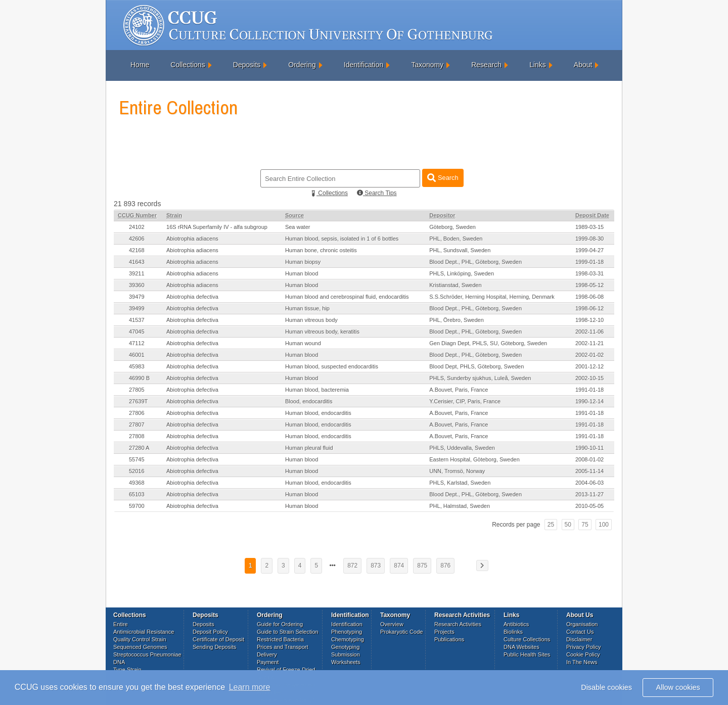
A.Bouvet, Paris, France (459, 390)
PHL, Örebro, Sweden (457, 320)
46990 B (139, 378)
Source (294, 215)
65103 (137, 494)
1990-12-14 (589, 401)
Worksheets (346, 662)
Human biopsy (303, 262)
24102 (137, 227)
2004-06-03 (589, 483)
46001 (137, 355)
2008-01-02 (589, 459)
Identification (364, 65)
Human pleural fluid (309, 448)
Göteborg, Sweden (452, 227)
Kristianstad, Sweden (455, 285)
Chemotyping (348, 639)
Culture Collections (527, 639)
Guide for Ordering (280, 624)
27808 (137, 436)
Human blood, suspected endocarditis (332, 366)
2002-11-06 (589, 332)
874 (399, 566)
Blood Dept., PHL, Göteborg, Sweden (475, 262)
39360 (137, 285)
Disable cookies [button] (606, 687)
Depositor (442, 215)
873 (376, 566)
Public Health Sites (527, 654)
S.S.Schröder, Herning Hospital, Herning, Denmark (492, 297)
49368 (137, 483)
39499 (137, 308)
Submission (346, 654)
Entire (121, 624)
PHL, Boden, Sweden (456, 239)
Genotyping (345, 647)
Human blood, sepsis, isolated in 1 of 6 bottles (342, 239)
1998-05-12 (589, 285)
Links (538, 65)
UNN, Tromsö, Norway (457, 471)
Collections (188, 65)
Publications (449, 639)
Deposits (247, 65)
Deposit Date (592, 215)
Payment (268, 662)
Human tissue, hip (307, 308)
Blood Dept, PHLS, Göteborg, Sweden (476, 366)
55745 (137, 459)
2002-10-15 (589, 378)
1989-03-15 (589, 227)
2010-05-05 (589, 506)
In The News (582, 662)
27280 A (139, 448)
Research (486, 65)
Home (140, 65)
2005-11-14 (589, 471)
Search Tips (377, 193)
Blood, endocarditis (309, 401)
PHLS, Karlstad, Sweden (460, 483)
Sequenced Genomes (140, 647)
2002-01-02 (589, 355)
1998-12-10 (589, 320)
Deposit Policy (210, 632)
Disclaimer (579, 639)
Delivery (267, 654)
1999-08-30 (589, 239)
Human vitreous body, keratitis (322, 332)
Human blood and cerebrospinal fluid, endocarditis (347, 297)
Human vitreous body (311, 320)
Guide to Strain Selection (288, 632)
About (583, 65)
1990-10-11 (589, 448)
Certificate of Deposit (218, 639)
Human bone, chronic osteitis (321, 250)
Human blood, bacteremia (317, 390)
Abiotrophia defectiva (192, 297)
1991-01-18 (589, 390)
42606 (137, 239)
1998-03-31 (589, 273)
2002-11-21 (589, 343)
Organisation (582, 624)
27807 (137, 425)
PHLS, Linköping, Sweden (462, 273)
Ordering (302, 65)
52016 (137, 471)
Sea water (298, 227)
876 (445, 566)
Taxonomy (427, 65)
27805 (137, 390)
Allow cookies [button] (678, 687)
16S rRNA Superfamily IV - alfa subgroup (217, 227)
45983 (137, 366)
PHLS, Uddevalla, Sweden (462, 448)
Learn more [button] (250, 687)
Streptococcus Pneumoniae (147, 654)
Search (443, 178)
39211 (137, 273)
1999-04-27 (589, 250)
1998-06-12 (589, 308)
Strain (174, 215)
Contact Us (580, 632)
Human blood (302, 273)
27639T (138, 401)
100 (604, 525)
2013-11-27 (589, 494)
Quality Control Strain (140, 639)
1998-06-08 (589, 297)
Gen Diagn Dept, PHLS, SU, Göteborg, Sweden (488, 343)
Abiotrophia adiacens (192, 239)
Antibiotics (516, 624)
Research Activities (458, 624)
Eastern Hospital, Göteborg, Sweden (474, 459)
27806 (137, 413)
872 (352, 566)
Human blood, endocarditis (318, 413)
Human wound (303, 343)
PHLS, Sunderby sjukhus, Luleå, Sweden (480, 378)
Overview (392, 624)
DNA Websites (521, 647)
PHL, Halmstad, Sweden (460, 506)
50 (568, 525)
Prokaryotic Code (401, 632)
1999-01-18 (589, 262)
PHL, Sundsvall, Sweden (460, 250)
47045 (137, 332)
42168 (137, 250)
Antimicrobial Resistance (144, 632)
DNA (119, 662)
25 (551, 525)
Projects (444, 632)
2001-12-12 (589, 366)
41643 (137, 262)
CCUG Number (137, 215)
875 (422, 566)
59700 (137, 506)
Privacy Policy (583, 647)
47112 (137, 343)
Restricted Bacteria (280, 639)
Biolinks (513, 632)
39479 (137, 297)
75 (585, 525)
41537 (137, 320)
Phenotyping (347, 632)
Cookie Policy (583, 654)
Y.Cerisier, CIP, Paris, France (465, 401)
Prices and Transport (283, 647)
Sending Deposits (214, 647)
